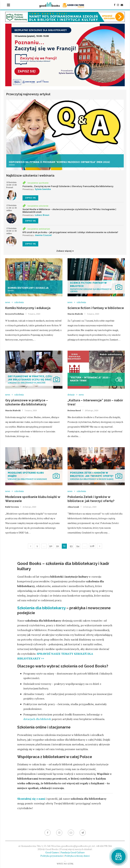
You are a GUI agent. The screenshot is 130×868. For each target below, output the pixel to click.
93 (71, 546)
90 (51, 546)
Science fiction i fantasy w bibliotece (96, 308)
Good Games (52, 852)
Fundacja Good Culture (73, 852)
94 (78, 546)
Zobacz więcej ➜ (65, 251)
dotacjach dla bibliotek (37, 719)
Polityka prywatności (52, 856)
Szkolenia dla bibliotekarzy (41, 608)
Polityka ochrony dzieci (77, 856)
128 (92, 546)
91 (58, 546)
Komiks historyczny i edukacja (28, 308)
